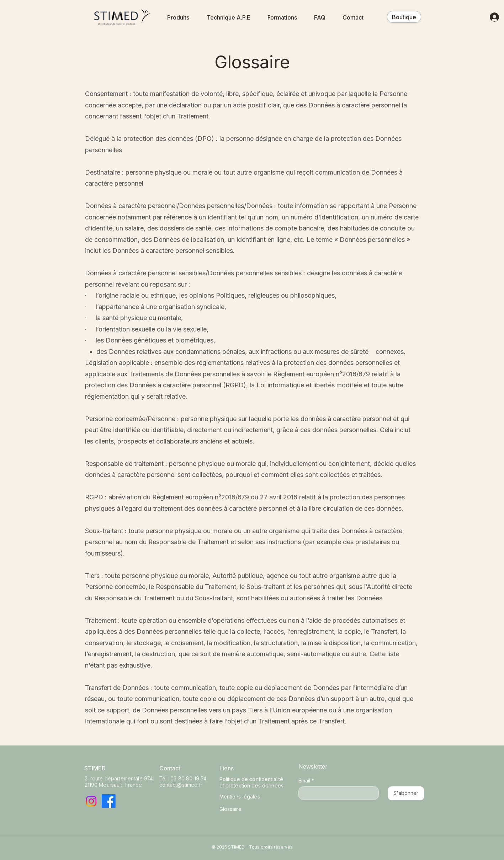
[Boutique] (404, 17)
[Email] (337, 793)
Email (306, 781)
